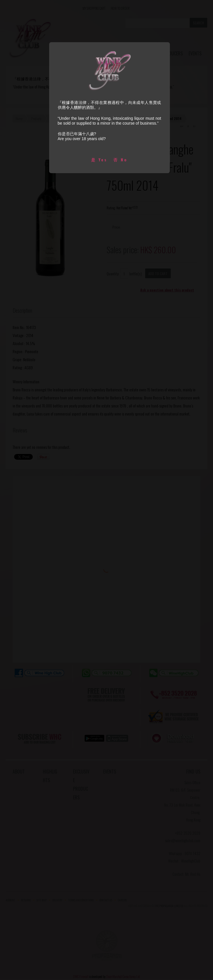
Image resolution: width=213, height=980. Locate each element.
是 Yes (99, 160)
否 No (120, 160)
